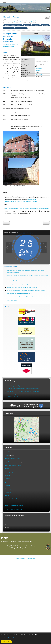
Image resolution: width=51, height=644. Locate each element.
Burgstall (7, 469)
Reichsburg (8, 492)
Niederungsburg (9, 28)
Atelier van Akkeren (29, 548)
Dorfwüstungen (9, 502)
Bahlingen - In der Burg (12, 397)
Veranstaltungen (9, 452)
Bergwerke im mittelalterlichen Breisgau (14, 509)
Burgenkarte (8, 462)
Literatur (7, 455)
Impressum (5, 541)
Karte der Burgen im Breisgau (14, 386)
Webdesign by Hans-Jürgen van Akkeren (25, 559)
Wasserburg (45, 25)
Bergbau (7, 495)
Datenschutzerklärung (25, 541)
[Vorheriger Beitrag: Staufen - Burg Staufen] (6, 223)
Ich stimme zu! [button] (6, 642)
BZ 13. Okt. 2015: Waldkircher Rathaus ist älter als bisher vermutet (23, 389)
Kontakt (13, 541)
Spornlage (7, 482)
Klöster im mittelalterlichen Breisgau (14, 505)
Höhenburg (8, 475)
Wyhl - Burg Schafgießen (13, 394)
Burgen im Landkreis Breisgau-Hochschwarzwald (30, 21)
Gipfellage (7, 485)
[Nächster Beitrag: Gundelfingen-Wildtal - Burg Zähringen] (46, 223)
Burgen (14, 21)
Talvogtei (36, 25)
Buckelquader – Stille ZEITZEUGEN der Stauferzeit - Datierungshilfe (23, 391)
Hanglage (7, 479)
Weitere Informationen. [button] (10, 638)
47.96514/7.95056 (39, 74)
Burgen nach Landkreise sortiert (13, 465)
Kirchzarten (27, 25)
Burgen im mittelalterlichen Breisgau (13, 25)
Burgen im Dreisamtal (21, 28)
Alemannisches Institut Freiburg (13, 459)
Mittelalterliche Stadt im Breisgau (12, 499)
